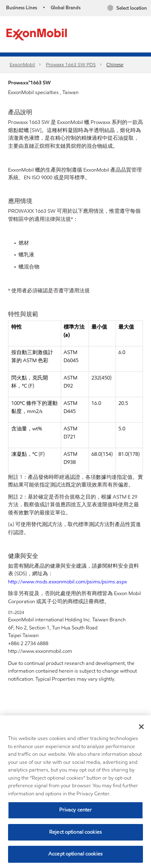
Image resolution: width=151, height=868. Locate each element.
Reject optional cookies (75, 832)
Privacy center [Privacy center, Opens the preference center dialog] (76, 810)
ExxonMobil (22, 64)
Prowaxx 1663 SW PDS (71, 64)
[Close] (141, 727)
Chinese (115, 64)
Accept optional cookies (75, 854)
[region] (75, 792)
